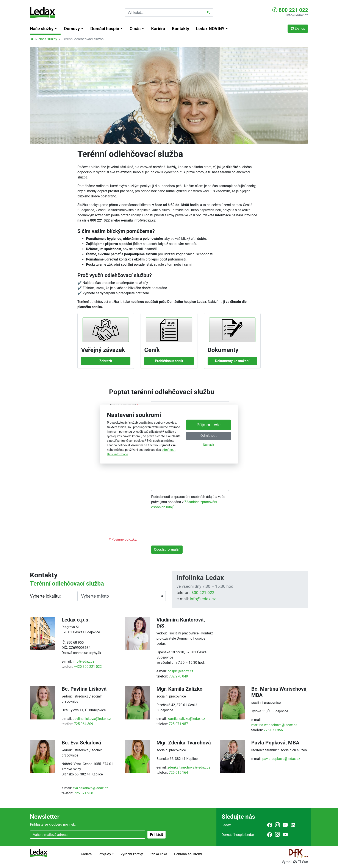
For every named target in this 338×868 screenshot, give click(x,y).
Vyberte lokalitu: (45, 596)
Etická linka (158, 854)
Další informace (117, 454)
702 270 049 (178, 676)
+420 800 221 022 (88, 667)
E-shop (298, 29)
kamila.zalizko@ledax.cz (186, 719)
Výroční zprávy (132, 854)
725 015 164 (178, 773)
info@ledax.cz (297, 15)
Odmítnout (209, 436)
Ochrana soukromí (188, 854)
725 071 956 (273, 730)
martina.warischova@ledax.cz (274, 725)
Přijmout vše (209, 425)
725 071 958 (84, 793)
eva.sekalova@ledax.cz (90, 788)
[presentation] (184, 525)
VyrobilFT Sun (295, 862)
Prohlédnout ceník (169, 361)
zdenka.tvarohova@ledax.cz (189, 767)
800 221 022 (290, 10)
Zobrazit (106, 361)
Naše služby (48, 39)
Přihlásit (156, 835)
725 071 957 (178, 724)
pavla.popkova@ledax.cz (281, 759)
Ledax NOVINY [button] (210, 29)
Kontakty (181, 29)
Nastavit (209, 445)
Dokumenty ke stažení (232, 361)
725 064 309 (84, 724)
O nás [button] (135, 29)
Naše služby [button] (42, 29)
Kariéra (158, 29)
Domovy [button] (72, 29)
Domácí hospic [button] (105, 29)
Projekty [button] (105, 854)
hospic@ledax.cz (180, 671)
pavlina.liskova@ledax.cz (92, 719)
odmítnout (169, 450)
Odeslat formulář (167, 549)
